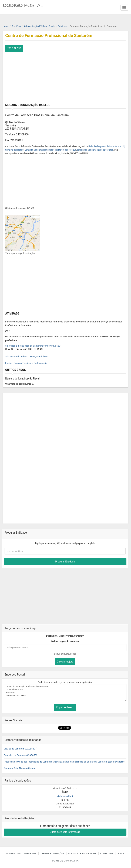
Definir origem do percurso (65, 641)
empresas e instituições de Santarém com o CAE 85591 (33, 346)
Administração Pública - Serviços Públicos (27, 357)
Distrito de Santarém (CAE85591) (20, 749)
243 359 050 (14, 48)
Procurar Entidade (65, 562)
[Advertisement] (65, 77)
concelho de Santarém (86, 150)
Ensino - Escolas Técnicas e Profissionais (26, 363)
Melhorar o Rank (65, 796)
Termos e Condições (52, 854)
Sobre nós (30, 854)
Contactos (107, 854)
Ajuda (121, 854)
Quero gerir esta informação (65, 832)
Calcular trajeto (65, 662)
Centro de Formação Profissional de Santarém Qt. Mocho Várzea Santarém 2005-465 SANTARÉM (65, 693)
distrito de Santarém (105, 150)
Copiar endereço (65, 707)
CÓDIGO (23, 5)
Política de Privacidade (82, 854)
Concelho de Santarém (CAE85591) (22, 755)
